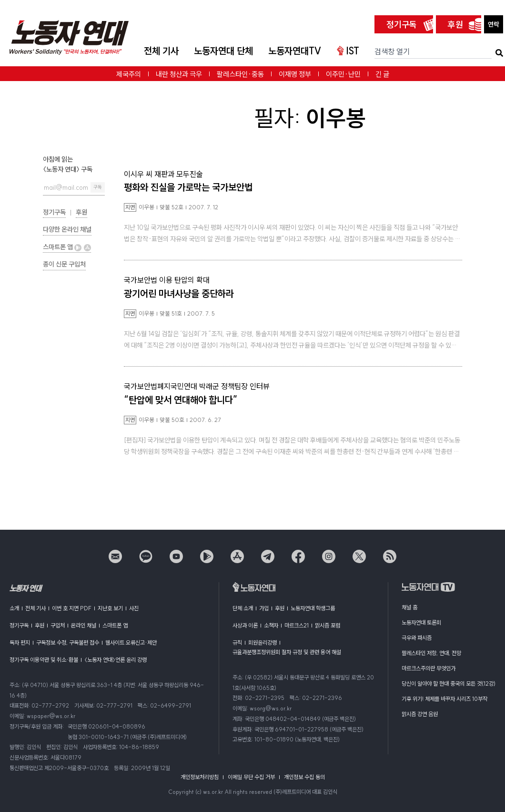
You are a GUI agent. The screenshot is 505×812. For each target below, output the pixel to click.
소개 (14, 608)
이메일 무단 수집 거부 (251, 777)
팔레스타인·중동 (240, 74)
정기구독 (402, 25)
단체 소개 (243, 608)
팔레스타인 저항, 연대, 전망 (431, 653)
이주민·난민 (343, 74)
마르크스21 (297, 625)
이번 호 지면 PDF (72, 608)
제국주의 (129, 74)
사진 (134, 608)
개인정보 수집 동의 (304, 777)
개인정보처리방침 (200, 777)
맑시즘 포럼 (328, 625)
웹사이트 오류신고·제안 (131, 642)
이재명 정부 (295, 74)
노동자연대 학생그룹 (313, 608)
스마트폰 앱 (67, 247)
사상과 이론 (245, 625)
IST (348, 51)
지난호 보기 (110, 608)
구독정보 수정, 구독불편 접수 (68, 642)
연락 (494, 24)
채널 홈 (409, 607)
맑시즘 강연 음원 (420, 714)
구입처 (58, 625)
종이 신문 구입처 (64, 264)
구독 (98, 187)
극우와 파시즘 (417, 638)
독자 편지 (20, 642)
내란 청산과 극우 (179, 74)
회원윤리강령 (263, 642)
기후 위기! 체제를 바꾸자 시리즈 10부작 (444, 699)
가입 (264, 608)
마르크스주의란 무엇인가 (429, 668)
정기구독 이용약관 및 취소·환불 (44, 660)
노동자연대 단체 (223, 51)
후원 (455, 25)
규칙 (237, 642)
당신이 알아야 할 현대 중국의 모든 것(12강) (449, 684)
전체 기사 (161, 51)
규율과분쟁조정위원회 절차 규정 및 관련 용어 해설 (287, 652)
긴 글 (382, 74)
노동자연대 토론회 (421, 622)
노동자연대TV (295, 51)
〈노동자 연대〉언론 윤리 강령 (116, 660)
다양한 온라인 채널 (67, 229)
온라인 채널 (84, 625)
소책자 (271, 625)
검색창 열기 (392, 51)
